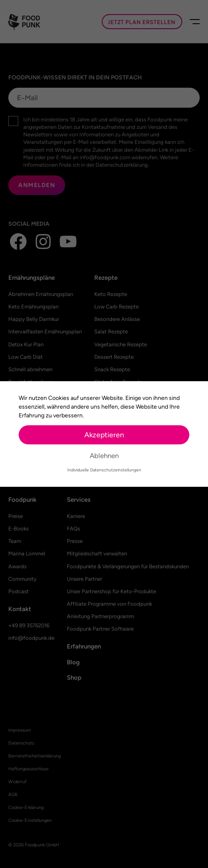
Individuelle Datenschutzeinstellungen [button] (104, 470)
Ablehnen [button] (104, 456)
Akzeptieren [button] (104, 435)
